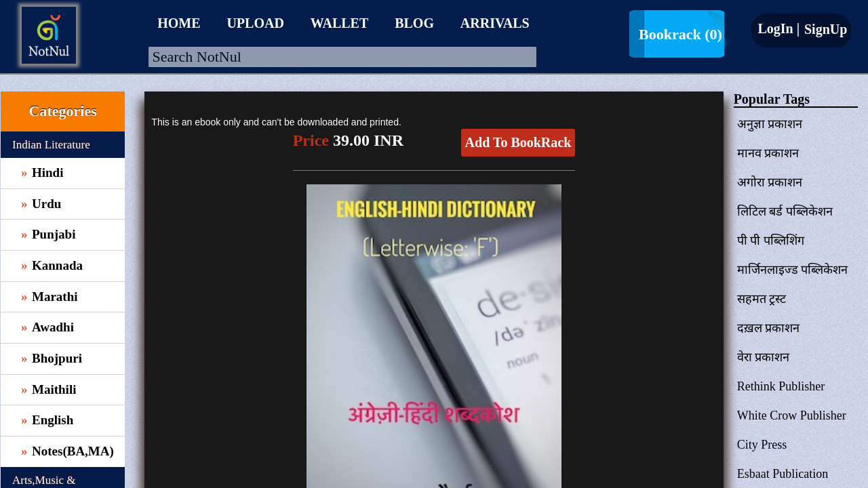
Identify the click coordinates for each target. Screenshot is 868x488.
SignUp (824, 29)
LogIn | (778, 28)
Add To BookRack (518, 142)
